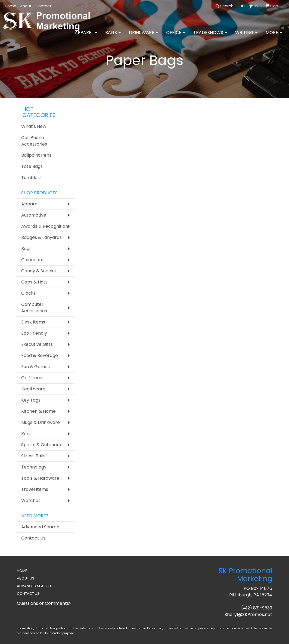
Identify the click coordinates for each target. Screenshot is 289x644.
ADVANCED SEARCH (34, 586)
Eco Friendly (34, 333)
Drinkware (143, 35)
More (274, 35)
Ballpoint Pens (36, 155)
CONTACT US (28, 594)
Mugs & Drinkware (41, 422)
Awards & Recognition (45, 226)
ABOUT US (26, 578)
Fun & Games (35, 367)
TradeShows (210, 35)
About (26, 6)
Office (176, 35)
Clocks (28, 293)
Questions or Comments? (44, 603)
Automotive (34, 215)
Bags (113, 35)
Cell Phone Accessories (34, 141)
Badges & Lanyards (41, 237)
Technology (34, 467)
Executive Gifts (37, 344)
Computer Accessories (34, 308)
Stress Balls (33, 456)
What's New (34, 126)
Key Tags (31, 400)
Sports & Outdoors (41, 445)
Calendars (32, 260)
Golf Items (32, 378)
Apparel (86, 35)
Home (11, 6)
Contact (43, 6)
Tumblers (31, 178)
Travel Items (35, 489)
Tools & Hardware (40, 478)
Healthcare (33, 389)
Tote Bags (32, 166)
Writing (246, 35)
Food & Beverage (40, 355)
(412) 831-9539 (257, 608)
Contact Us (33, 538)
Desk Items (33, 322)
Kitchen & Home (38, 411)
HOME (22, 571)
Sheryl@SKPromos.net (248, 614)
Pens (26, 434)
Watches (31, 500)
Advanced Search (40, 527)
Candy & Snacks (38, 271)
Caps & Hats (34, 282)
